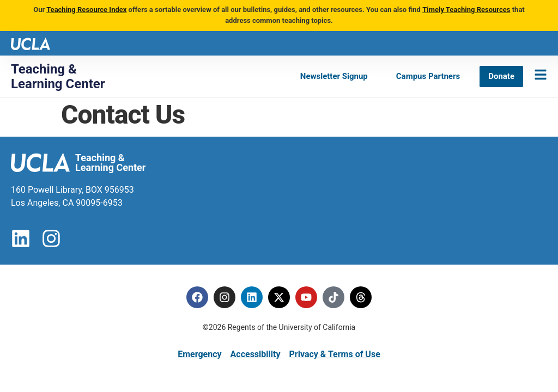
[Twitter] (279, 297)
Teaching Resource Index (86, 10)
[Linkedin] (252, 297)
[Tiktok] (333, 297)
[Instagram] (225, 297)
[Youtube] (306, 297)
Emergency (199, 354)
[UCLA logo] (31, 43)
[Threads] (361, 297)
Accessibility (256, 354)
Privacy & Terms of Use (334, 354)
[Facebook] (197, 297)
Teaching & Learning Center (58, 76)
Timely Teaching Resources (466, 10)
